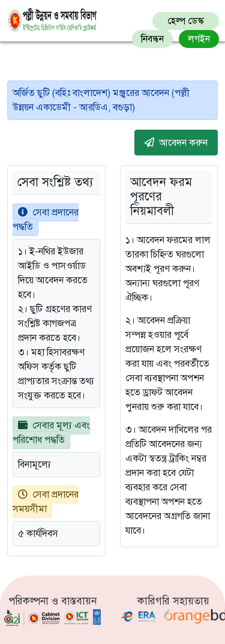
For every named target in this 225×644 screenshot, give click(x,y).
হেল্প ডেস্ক (186, 21)
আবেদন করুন (176, 142)
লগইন (199, 39)
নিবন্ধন (152, 39)
